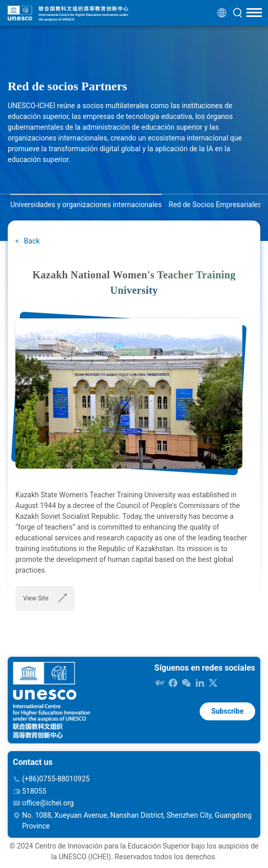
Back (31, 241)
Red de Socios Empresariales (215, 205)
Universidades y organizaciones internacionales (86, 205)
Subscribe (227, 711)
